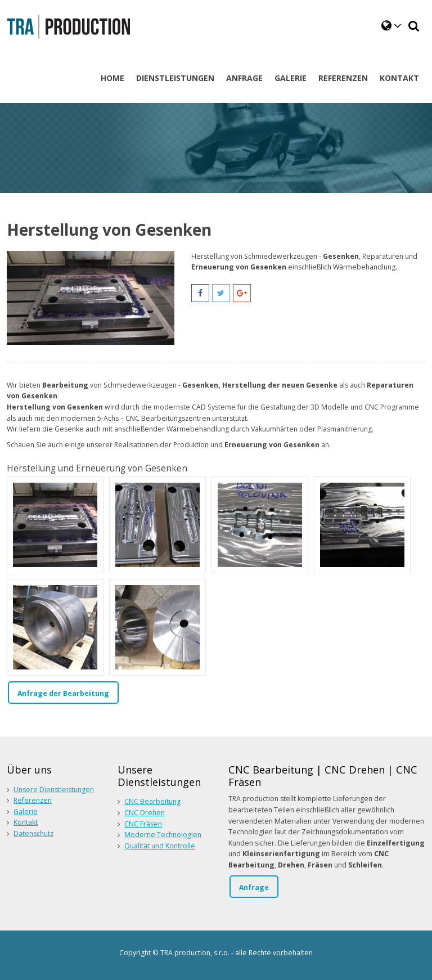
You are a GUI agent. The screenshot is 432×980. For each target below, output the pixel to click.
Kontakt (26, 822)
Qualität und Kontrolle (160, 846)
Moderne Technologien (163, 835)
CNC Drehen (145, 813)
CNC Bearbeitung (152, 801)
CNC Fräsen (143, 824)
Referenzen (33, 800)
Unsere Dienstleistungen (54, 790)
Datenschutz (33, 833)
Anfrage (254, 887)
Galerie (26, 812)
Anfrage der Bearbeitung (63, 693)
